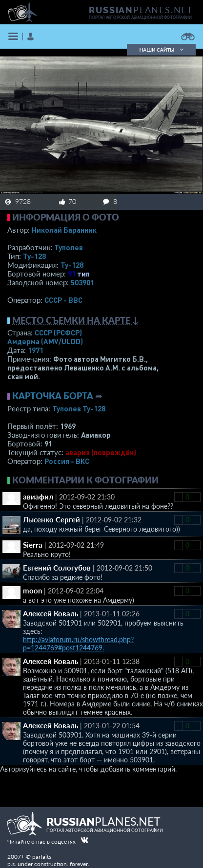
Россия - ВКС (67, 461)
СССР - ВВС (63, 300)
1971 (36, 350)
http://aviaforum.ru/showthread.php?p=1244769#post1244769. (78, 644)
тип (83, 274)
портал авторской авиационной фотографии (140, 18)
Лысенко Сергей (51, 519)
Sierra (33, 545)
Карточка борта (53, 396)
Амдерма (45, 341)
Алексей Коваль (51, 613)
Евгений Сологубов (57, 568)
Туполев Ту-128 (79, 408)
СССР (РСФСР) (58, 332)
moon (32, 591)
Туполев (69, 247)
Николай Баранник (64, 230)
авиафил (38, 497)
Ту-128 (34, 256)
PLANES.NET (141, 10)
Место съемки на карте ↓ (76, 320)
